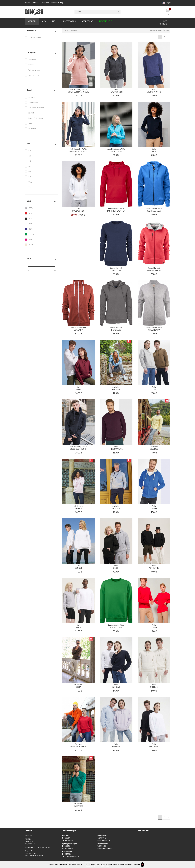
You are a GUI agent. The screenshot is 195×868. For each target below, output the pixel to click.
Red (28, 213)
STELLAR (154, 687)
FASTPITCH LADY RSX (116, 211)
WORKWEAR (87, 21)
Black (29, 219)
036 (30, 151)
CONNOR (78, 568)
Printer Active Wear (36, 118)
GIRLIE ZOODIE (116, 152)
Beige (29, 245)
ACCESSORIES (69, 21)
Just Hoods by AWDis (36, 108)
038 (30, 156)
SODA (154, 152)
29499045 (102, 838)
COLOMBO (154, 449)
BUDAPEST (78, 806)
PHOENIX (116, 390)
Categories (31, 53)
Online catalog (57, 3)
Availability (31, 31)
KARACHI (78, 509)
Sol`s (30, 124)
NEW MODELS (106, 21)
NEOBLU (31, 113)
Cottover (32, 97)
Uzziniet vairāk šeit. (125, 865)
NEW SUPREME (116, 449)
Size (28, 144)
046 (30, 177)
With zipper (33, 65)
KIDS (54, 21)
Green (29, 234)
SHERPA (154, 509)
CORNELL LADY (116, 271)
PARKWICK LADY (154, 271)
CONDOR (116, 747)
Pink (28, 240)
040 (30, 161)
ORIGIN (116, 568)
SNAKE (78, 390)
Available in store (35, 38)
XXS (30, 187)
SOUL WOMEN (78, 211)
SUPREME (116, 687)
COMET (154, 628)
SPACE (78, 628)
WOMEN (32, 21)
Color (29, 201)
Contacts (36, 3)
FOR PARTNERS (163, 23)
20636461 (67, 846)
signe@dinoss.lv (68, 849)
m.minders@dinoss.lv (105, 849)
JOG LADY (78, 330)
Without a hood (34, 70)
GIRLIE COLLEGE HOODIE (78, 92)
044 (30, 172)
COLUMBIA (154, 747)
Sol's (116, 90)
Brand (29, 90)
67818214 (30, 842)
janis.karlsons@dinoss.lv (70, 857)
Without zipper (34, 75)
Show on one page (160, 30)
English (167, 3)
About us (45, 3)
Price (29, 259)
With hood (32, 60)
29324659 (102, 846)
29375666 (67, 854)
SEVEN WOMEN (116, 92)
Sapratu (137, 865)
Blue (29, 229)
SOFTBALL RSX (116, 628)
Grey (29, 208)
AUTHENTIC (154, 568)
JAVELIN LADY (154, 330)
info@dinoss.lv (30, 844)
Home (27, 3)
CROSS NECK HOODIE (78, 449)
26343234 (30, 839)
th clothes (32, 129)
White (29, 224)
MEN (44, 21)
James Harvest (34, 103)
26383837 (67, 838)
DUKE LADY (116, 330)
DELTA (78, 687)
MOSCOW (116, 509)
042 (30, 166)
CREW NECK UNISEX (78, 747)
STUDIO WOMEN (154, 92)
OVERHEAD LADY (154, 211)
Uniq (30, 182)
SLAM (154, 390)
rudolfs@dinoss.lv (104, 840)
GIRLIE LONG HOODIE (78, 152)
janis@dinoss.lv (67, 840)
